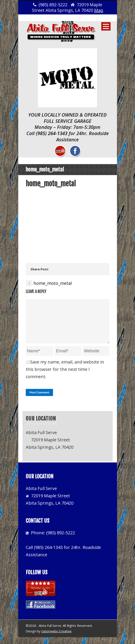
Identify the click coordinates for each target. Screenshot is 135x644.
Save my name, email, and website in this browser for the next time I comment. (65, 376)
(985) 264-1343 (52, 133)
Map (99, 10)
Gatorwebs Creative (56, 638)
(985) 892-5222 (61, 540)
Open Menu (106, 26)
